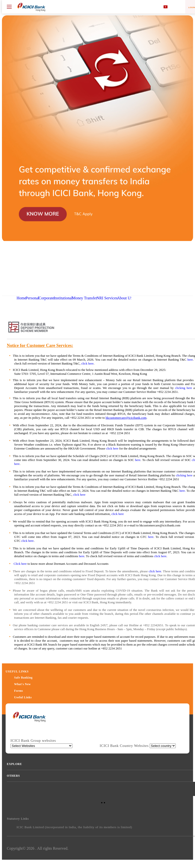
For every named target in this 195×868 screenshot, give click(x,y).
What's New (22, 684)
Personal (32, 298)
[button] (97, 240)
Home (21, 298)
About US (125, 298)
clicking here (184, 388)
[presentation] (29, 719)
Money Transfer (85, 298)
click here (87, 363)
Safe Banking (23, 678)
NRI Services (107, 298)
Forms (19, 691)
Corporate (46, 298)
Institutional (63, 298)
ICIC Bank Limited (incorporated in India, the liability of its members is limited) (74, 827)
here (190, 360)
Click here (20, 564)
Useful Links (23, 697)
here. (183, 491)
